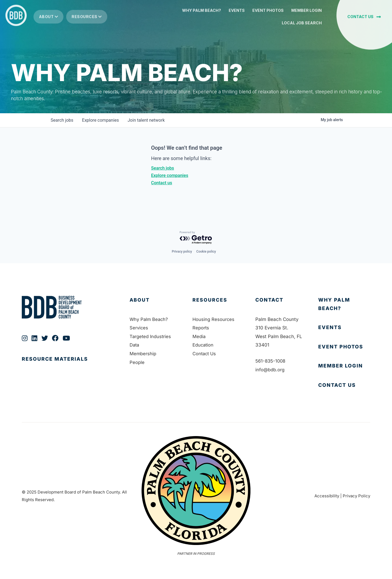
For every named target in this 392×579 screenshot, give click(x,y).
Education (203, 345)
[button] (364, 19)
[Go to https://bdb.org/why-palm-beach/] (344, 304)
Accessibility (327, 496)
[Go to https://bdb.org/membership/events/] (344, 328)
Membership (143, 354)
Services (139, 328)
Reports (201, 328)
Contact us (162, 183)
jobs (62, 120)
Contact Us (205, 354)
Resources (87, 19)
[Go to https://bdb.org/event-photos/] (344, 347)
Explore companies (170, 175)
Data (135, 345)
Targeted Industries (151, 336)
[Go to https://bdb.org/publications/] (70, 365)
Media (199, 336)
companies (100, 120)
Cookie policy (206, 252)
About (49, 19)
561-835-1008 (271, 361)
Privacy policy (182, 252)
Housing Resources (214, 319)
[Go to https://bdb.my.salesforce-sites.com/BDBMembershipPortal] (344, 366)
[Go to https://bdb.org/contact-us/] (344, 385)
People (137, 362)
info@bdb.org (270, 370)
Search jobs (163, 168)
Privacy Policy (356, 496)
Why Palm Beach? (150, 319)
